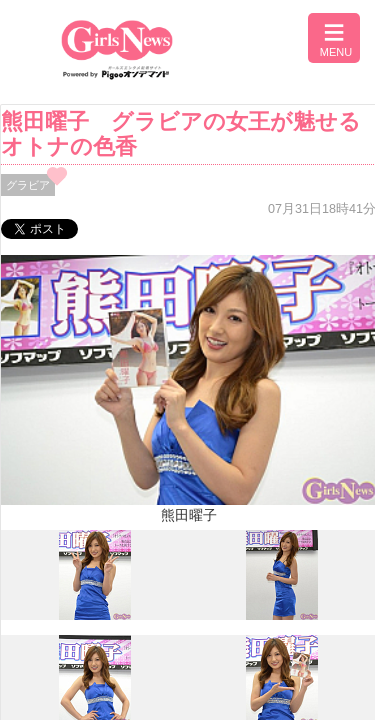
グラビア (28, 185)
